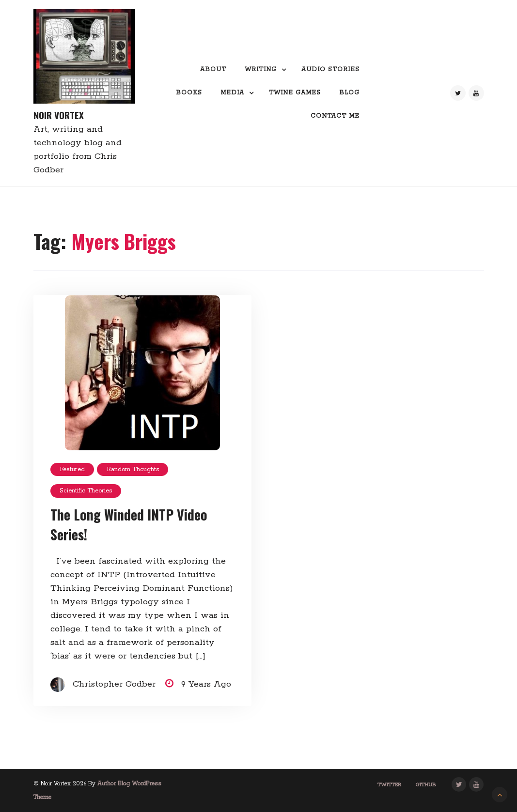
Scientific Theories (86, 491)
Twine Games (295, 93)
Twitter (389, 785)
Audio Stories (330, 69)
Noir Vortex (59, 115)
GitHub (426, 785)
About (213, 69)
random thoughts (133, 469)
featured (72, 469)
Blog (349, 93)
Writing (261, 69)
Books (189, 93)
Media (232, 93)
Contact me (335, 116)
